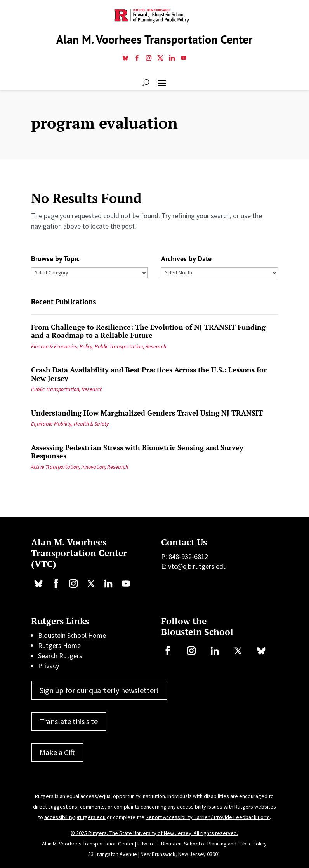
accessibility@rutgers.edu (75, 817)
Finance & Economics (54, 346)
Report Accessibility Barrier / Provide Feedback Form (208, 817)
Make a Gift (57, 752)
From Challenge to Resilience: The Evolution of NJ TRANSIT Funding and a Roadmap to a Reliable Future (148, 331)
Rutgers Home (59, 645)
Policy (86, 346)
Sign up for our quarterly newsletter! (99, 690)
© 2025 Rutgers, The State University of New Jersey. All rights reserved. (154, 833)
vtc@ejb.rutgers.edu (197, 566)
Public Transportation (119, 346)
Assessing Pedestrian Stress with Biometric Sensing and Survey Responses (137, 452)
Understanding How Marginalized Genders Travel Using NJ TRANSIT (147, 413)
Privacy (49, 666)
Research (156, 346)
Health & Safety (91, 424)
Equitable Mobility (51, 424)
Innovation (93, 467)
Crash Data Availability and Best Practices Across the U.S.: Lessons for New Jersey (149, 374)
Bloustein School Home (72, 635)
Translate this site (69, 721)
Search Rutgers (60, 656)
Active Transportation (55, 467)
